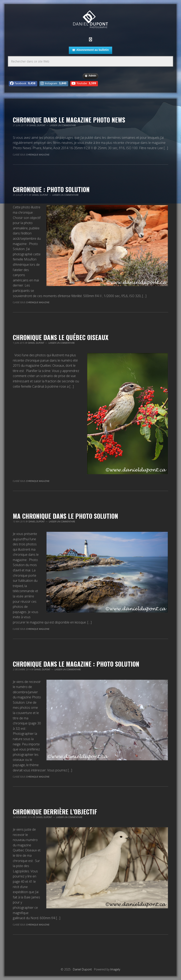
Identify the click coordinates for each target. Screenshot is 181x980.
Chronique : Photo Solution (51, 189)
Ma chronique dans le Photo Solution (65, 516)
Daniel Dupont (90, 20)
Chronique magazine (38, 155)
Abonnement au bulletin (90, 50)
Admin (90, 76)
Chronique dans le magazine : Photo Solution (76, 664)
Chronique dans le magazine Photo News (69, 120)
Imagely (115, 969)
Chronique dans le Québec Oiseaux (61, 337)
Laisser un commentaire (63, 125)
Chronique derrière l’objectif (55, 812)
